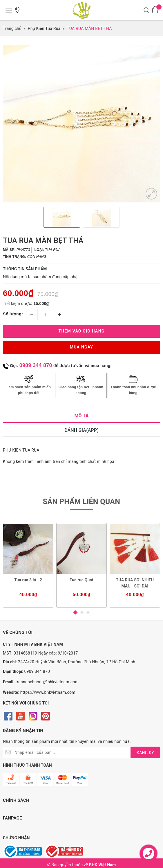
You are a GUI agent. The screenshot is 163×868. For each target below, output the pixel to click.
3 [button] (88, 612)
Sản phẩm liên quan (82, 502)
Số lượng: (13, 314)
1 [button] (75, 612)
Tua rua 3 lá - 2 (28, 580)
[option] (81, 124)
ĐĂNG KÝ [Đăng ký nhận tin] (145, 753)
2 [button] (82, 612)
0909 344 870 (36, 365)
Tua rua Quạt (81, 580)
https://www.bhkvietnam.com (48, 692)
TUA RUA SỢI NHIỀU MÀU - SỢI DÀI (135, 583)
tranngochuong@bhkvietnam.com (47, 682)
